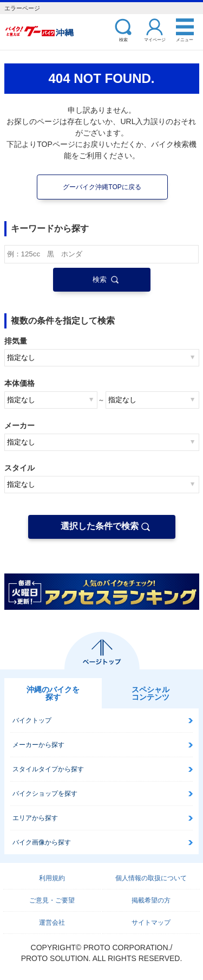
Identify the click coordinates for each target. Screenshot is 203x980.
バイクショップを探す (45, 794)
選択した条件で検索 (100, 526)
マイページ (155, 39)
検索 (123, 39)
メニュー (185, 39)
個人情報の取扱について (151, 878)
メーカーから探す (38, 745)
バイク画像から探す (42, 842)
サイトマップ (151, 923)
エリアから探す (35, 818)
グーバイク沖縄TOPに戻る (102, 187)
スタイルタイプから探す (48, 769)
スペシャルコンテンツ (150, 693)
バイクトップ (32, 720)
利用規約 (52, 878)
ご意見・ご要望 (52, 900)
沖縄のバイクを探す (53, 693)
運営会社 (52, 923)
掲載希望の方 (151, 900)
